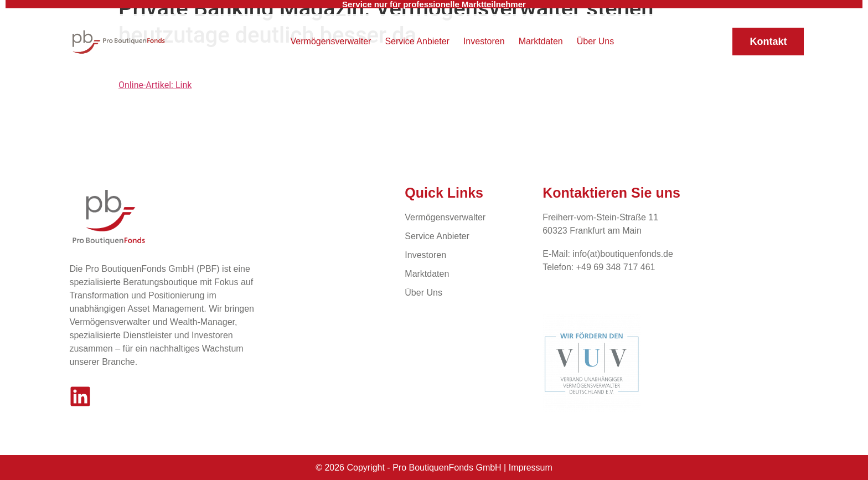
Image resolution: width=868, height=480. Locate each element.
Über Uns (596, 41)
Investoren (484, 41)
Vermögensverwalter (331, 41)
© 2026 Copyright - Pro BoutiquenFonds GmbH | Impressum (434, 468)
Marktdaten (541, 41)
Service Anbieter (417, 41)
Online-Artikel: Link (155, 85)
